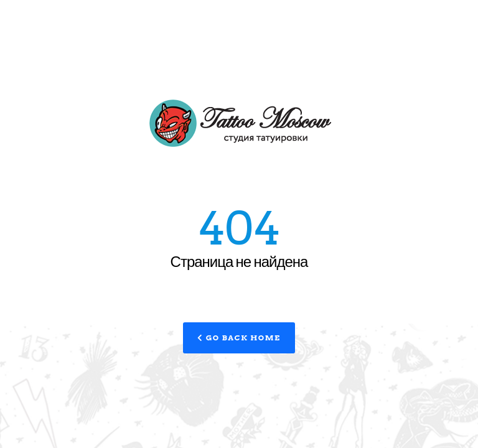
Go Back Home (239, 338)
